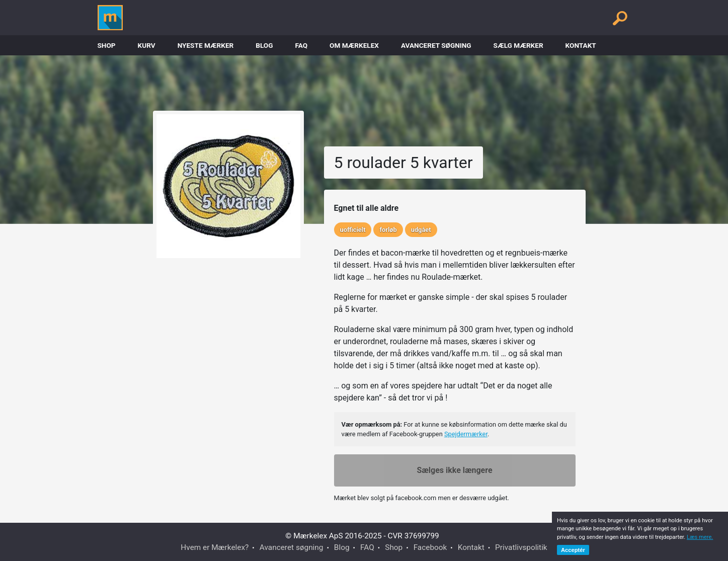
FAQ (301, 45)
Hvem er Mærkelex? (215, 547)
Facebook (430, 547)
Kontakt (581, 45)
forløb (388, 230)
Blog (264, 45)
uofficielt (353, 230)
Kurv (147, 45)
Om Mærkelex (354, 45)
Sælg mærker (518, 45)
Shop (107, 45)
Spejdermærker (466, 434)
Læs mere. (700, 537)
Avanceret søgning (436, 45)
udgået (421, 230)
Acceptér (573, 550)
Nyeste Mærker (206, 45)
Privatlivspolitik (521, 547)
